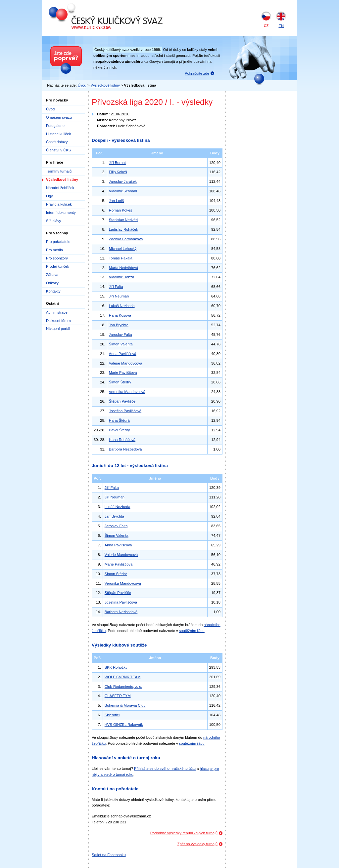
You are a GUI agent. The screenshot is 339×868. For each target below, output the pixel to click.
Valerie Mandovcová (126, 363)
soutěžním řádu (192, 631)
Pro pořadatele (58, 242)
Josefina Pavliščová (125, 411)
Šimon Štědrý (120, 382)
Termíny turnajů (59, 171)
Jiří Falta (116, 287)
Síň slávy (53, 221)
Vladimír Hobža (121, 277)
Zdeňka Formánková (126, 239)
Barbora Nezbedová (125, 449)
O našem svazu (59, 117)
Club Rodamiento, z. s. (123, 687)
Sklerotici (112, 715)
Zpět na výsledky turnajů (197, 844)
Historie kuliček (58, 134)
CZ (266, 26)
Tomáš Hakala (121, 258)
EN (281, 26)
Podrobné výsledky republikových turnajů (184, 833)
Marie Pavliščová (123, 373)
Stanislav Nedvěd (123, 220)
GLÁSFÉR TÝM (118, 696)
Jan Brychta (119, 325)
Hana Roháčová (122, 440)
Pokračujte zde (197, 73)
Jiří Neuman (119, 296)
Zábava (52, 275)
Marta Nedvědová (123, 268)
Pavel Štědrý (119, 430)
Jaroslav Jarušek (123, 181)
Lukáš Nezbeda (122, 306)
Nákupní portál (58, 329)
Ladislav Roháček (123, 229)
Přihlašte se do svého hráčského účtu (165, 769)
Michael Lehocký (123, 249)
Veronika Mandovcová (127, 392)
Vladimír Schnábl (123, 191)
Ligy (49, 196)
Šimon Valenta (121, 344)
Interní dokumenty (61, 213)
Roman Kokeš (121, 210)
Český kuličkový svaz (79, 6)
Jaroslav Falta (121, 335)
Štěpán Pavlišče (122, 401)
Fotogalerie (55, 126)
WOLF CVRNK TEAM (123, 677)
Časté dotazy (57, 142)
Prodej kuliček (58, 266)
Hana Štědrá (119, 420)
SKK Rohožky (116, 667)
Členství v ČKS (58, 150)
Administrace (57, 312)
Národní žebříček (60, 188)
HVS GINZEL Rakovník (124, 725)
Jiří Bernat (117, 163)
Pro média (54, 250)
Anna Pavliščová (123, 354)
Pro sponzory (57, 258)
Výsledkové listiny (105, 85)
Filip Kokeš (118, 172)
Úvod (82, 85)
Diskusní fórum (58, 321)
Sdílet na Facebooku (109, 855)
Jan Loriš (116, 201)
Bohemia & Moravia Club (125, 705)
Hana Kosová (120, 315)
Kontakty (53, 291)
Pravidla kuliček (59, 204)
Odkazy (52, 283)
